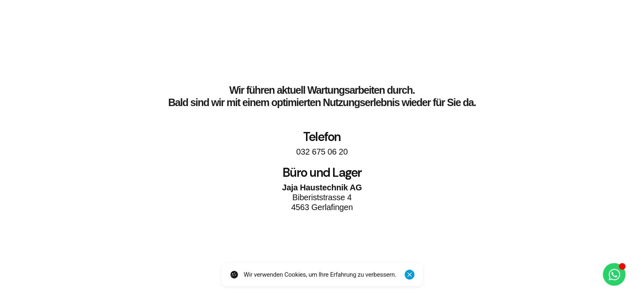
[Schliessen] (409, 275)
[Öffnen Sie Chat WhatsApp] (614, 274)
